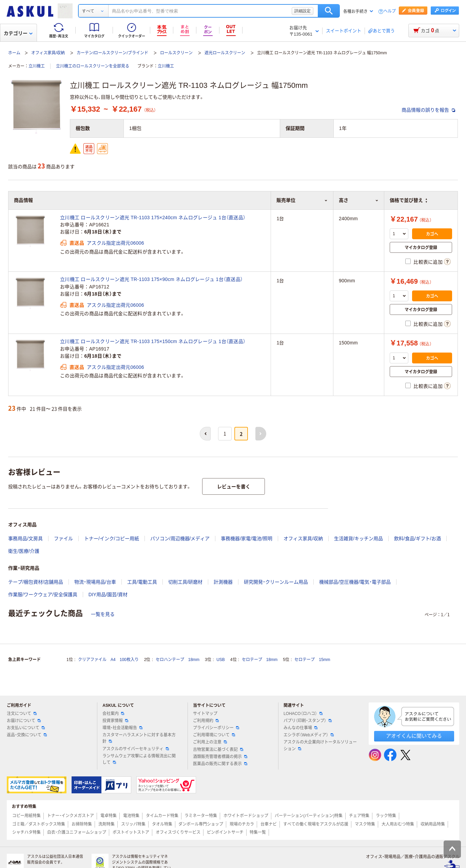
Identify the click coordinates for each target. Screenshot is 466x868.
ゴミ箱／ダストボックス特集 (39, 824)
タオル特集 (162, 824)
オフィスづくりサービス (178, 832)
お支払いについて (26, 728)
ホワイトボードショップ (246, 816)
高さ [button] (359, 200)
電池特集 (131, 816)
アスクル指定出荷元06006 (115, 243)
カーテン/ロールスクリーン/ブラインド (112, 53)
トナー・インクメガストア (71, 816)
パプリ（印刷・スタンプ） (308, 721)
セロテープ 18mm (260, 660)
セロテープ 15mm (312, 660)
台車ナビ (269, 824)
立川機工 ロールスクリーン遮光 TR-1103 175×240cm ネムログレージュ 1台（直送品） (153, 218)
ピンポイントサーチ (225, 832)
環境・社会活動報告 (122, 728)
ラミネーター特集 (201, 816)
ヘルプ (390, 11)
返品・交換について (27, 735)
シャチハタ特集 (26, 832)
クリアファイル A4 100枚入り (108, 660)
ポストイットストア (131, 832)
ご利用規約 (206, 721)
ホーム (14, 53)
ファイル (63, 539)
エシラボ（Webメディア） (309, 735)
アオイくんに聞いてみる (414, 736)
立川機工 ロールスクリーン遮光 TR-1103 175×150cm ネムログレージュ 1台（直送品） (153, 341)
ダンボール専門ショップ (201, 824)
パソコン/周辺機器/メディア (180, 539)
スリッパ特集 (133, 824)
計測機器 (223, 582)
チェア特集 (359, 816)
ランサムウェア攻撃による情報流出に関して (139, 759)
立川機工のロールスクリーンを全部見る (93, 66)
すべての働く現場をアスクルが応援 (316, 824)
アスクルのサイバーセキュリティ (136, 749)
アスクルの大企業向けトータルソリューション (320, 745)
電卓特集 (109, 816)
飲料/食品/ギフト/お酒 (418, 539)
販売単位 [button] (302, 200)
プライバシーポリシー (216, 728)
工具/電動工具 (142, 582)
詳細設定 (303, 11)
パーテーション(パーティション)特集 (309, 816)
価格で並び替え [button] (408, 200)
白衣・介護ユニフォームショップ (77, 832)
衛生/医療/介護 (24, 551)
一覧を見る (103, 614)
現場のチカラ (242, 824)
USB (221, 660)
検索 (329, 11)
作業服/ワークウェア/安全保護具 (43, 595)
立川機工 (37, 66)
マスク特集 (365, 824)
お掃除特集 (82, 824)
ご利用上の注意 (210, 742)
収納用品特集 (433, 824)
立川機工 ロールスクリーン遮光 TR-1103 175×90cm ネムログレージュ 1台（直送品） (151, 279)
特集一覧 (258, 832)
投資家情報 (115, 721)
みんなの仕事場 (300, 728)
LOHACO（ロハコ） (303, 714)
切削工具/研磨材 (186, 582)
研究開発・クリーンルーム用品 (276, 582)
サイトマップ (205, 714)
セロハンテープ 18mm (178, 660)
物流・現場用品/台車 (95, 582)
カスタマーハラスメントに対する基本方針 (139, 738)
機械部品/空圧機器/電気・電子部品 (355, 582)
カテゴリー (18, 33)
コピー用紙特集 (26, 816)
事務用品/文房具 (25, 539)
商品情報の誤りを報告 (428, 110)
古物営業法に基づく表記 (218, 750)
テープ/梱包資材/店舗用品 (36, 582)
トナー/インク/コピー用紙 (112, 539)
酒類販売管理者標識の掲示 (220, 757)
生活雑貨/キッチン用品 (358, 539)
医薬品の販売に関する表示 (220, 764)
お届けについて (24, 721)
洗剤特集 (106, 824)
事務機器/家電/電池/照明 (247, 539)
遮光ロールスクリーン (225, 53)
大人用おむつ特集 (398, 824)
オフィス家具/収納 (48, 53)
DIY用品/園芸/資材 (108, 595)
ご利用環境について (214, 735)
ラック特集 (386, 816)
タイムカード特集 (162, 816)
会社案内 (113, 714)
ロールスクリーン (176, 53)
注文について (22, 714)
